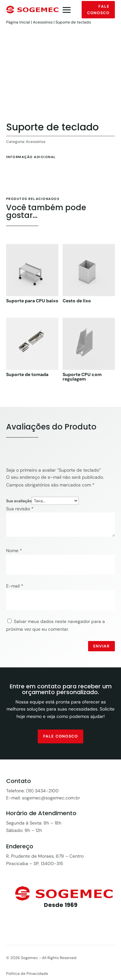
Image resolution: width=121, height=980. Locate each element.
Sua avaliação (19, 501)
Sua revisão (20, 509)
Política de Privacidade (27, 974)
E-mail (15, 586)
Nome (14, 551)
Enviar (101, 646)
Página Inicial (18, 22)
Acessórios (43, 22)
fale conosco (60, 736)
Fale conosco (98, 10)
